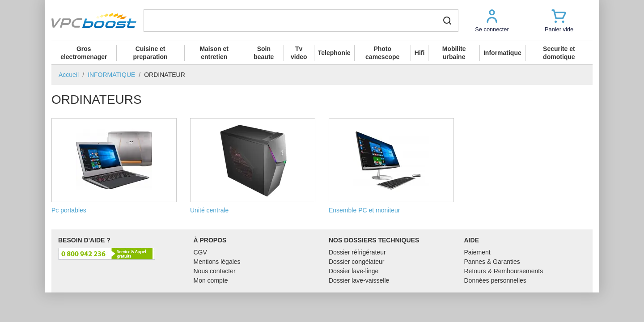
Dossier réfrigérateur (357, 252)
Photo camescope (382, 53)
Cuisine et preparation (150, 53)
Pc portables (114, 166)
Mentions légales (217, 262)
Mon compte (211, 280)
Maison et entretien (214, 53)
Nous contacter (215, 271)
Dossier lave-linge (354, 271)
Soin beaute (264, 53)
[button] (492, 20)
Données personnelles (495, 280)
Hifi (420, 53)
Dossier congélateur (357, 262)
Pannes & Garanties (492, 262)
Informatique (502, 53)
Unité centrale (253, 166)
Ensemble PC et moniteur (391, 166)
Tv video (299, 53)
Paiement (477, 252)
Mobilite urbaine (454, 53)
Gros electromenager (84, 53)
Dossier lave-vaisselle (359, 280)
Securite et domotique (559, 53)
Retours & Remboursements (504, 271)
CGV (200, 252)
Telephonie (334, 53)
